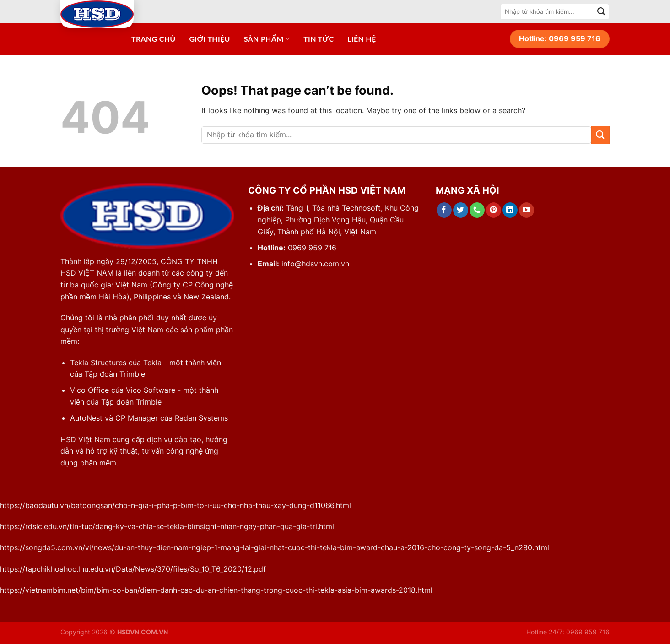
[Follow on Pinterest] (494, 210)
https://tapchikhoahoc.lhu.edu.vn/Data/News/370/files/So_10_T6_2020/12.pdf (133, 569)
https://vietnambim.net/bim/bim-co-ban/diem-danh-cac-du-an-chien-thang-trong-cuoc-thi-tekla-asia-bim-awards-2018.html (216, 590)
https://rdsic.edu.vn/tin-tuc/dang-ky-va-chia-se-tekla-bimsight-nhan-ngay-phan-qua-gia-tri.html (167, 526)
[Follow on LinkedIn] (510, 210)
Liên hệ (362, 39)
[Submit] (601, 11)
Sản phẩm (267, 39)
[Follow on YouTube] (527, 210)
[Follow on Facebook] (444, 210)
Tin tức (319, 39)
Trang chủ (154, 39)
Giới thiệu (210, 39)
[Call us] (477, 210)
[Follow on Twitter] (461, 210)
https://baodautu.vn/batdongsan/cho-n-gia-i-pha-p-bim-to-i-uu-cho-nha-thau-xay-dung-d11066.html (176, 505)
